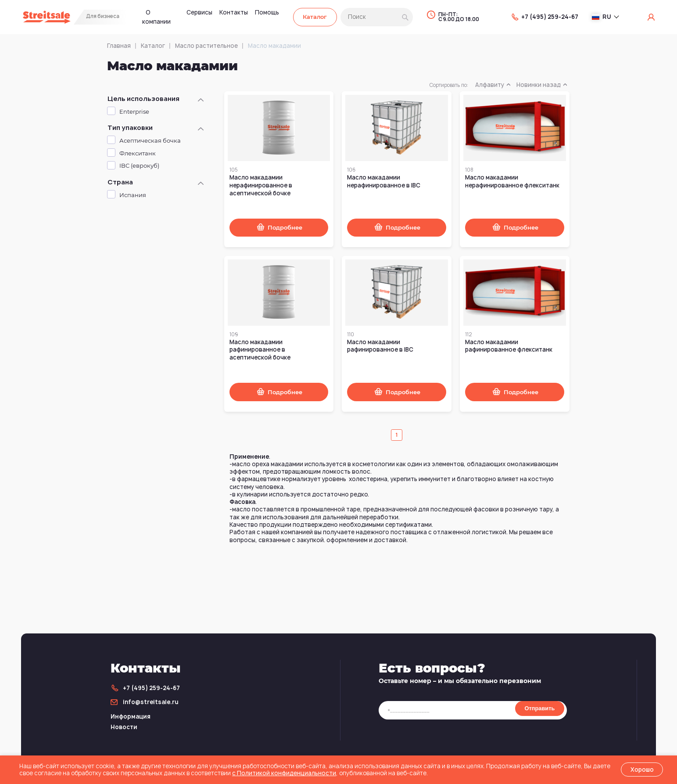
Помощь (267, 12)
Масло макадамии (274, 46)
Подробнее (285, 228)
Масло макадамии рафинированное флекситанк (509, 346)
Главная (119, 46)
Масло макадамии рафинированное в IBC (380, 346)
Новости (124, 727)
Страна (120, 182)
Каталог (315, 17)
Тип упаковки (130, 128)
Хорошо (642, 770)
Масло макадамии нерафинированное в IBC (384, 181)
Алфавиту (492, 85)
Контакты (234, 12)
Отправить (540, 708)
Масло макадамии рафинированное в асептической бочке (260, 350)
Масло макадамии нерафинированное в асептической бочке (261, 185)
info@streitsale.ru (151, 702)
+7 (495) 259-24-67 (550, 17)
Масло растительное (206, 46)
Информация (131, 716)
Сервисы (199, 12)
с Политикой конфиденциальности (284, 773)
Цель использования (143, 99)
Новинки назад (541, 85)
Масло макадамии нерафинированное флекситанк (512, 181)
